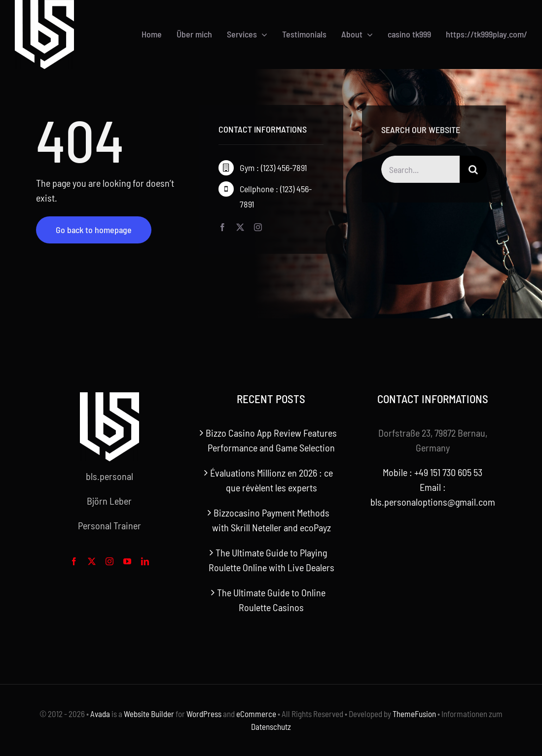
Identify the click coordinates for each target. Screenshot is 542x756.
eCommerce (256, 714)
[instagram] (258, 227)
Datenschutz (271, 726)
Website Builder (149, 714)
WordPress (204, 714)
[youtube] (127, 561)
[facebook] (222, 227)
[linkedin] (145, 561)
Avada (100, 714)
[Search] (473, 171)
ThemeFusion (414, 714)
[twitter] (240, 227)
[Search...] (420, 171)
